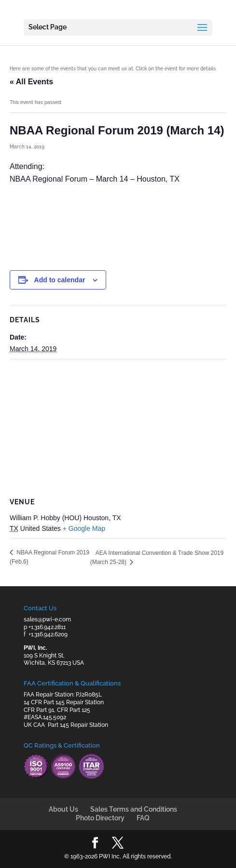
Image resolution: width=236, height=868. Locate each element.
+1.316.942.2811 (47, 627)
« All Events (31, 82)
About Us (63, 809)
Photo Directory (100, 818)
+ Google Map (84, 528)
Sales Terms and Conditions (134, 809)
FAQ (143, 818)
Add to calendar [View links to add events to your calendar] (60, 280)
